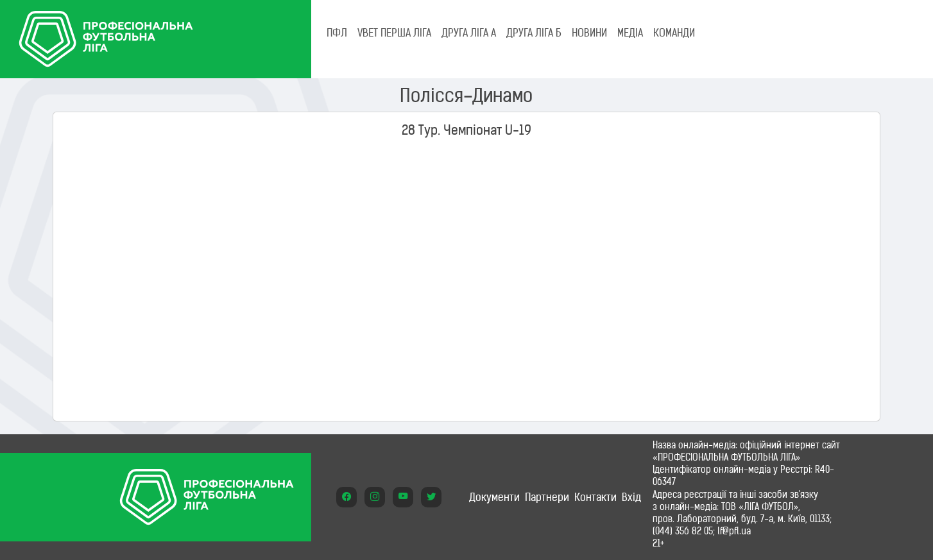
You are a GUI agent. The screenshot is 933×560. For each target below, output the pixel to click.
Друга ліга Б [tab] (534, 33)
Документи (494, 497)
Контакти (595, 497)
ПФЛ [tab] (337, 33)
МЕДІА (630, 33)
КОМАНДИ (674, 33)
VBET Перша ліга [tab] (394, 33)
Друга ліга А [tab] (469, 33)
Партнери (547, 497)
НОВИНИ (589, 33)
